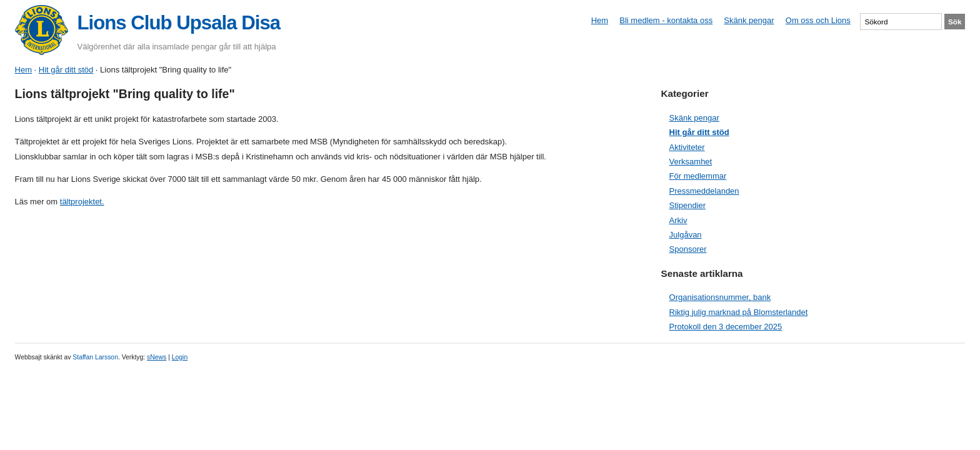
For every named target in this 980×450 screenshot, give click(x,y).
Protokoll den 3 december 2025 (726, 327)
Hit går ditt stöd (66, 70)
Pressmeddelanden (704, 191)
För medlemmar (698, 176)
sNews (157, 357)
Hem (600, 20)
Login (180, 357)
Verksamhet (691, 162)
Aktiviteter (687, 147)
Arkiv (678, 220)
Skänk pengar (749, 20)
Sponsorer (688, 249)
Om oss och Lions (818, 20)
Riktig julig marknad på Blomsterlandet (739, 312)
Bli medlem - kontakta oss (666, 20)
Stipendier (688, 205)
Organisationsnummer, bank (720, 297)
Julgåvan (686, 235)
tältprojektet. (82, 202)
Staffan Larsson (95, 357)
